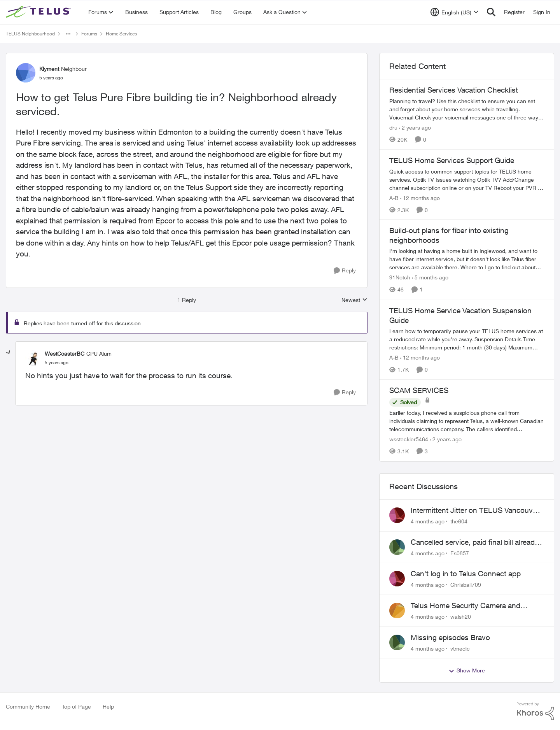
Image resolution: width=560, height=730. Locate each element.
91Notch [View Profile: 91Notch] (400, 278)
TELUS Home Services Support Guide (452, 160)
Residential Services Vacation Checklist (454, 90)
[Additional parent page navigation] (68, 34)
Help (108, 706)
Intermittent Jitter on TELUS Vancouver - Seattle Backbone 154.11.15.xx (477, 511)
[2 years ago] (415, 127)
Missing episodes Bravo (450, 637)
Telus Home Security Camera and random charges (465, 606)
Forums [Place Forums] (89, 34)
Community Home (28, 706)
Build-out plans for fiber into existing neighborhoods (449, 235)
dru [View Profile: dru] (393, 127)
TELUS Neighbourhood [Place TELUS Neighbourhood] (30, 34)
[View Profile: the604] (397, 515)
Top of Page (76, 706)
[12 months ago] (420, 197)
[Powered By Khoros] (535, 711)
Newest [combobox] (354, 300)
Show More (467, 670)
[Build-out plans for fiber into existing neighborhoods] (467, 259)
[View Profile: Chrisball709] (397, 579)
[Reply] (345, 271)
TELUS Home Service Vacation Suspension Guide (460, 315)
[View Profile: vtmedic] (397, 642)
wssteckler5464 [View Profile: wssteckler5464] (409, 439)
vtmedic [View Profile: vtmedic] (460, 648)
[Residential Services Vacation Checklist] (467, 109)
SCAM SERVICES (419, 390)
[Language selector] (454, 12)
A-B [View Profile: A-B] (394, 197)
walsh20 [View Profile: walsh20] (461, 617)
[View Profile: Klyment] (26, 73)
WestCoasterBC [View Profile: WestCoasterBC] (65, 354)
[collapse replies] (9, 353)
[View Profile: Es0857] (397, 547)
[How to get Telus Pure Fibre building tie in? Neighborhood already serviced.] (57, 363)
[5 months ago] (430, 278)
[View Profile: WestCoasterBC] (33, 358)
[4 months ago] (428, 521)
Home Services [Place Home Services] (121, 34)
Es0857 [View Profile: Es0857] (460, 553)
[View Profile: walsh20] (397, 611)
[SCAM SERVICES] (467, 421)
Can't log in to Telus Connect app (466, 574)
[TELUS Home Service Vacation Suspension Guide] (467, 339)
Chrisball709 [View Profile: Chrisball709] (466, 585)
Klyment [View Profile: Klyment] (49, 69)
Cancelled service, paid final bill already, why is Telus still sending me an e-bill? (475, 542)
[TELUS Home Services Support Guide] (467, 179)
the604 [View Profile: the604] (459, 521)
